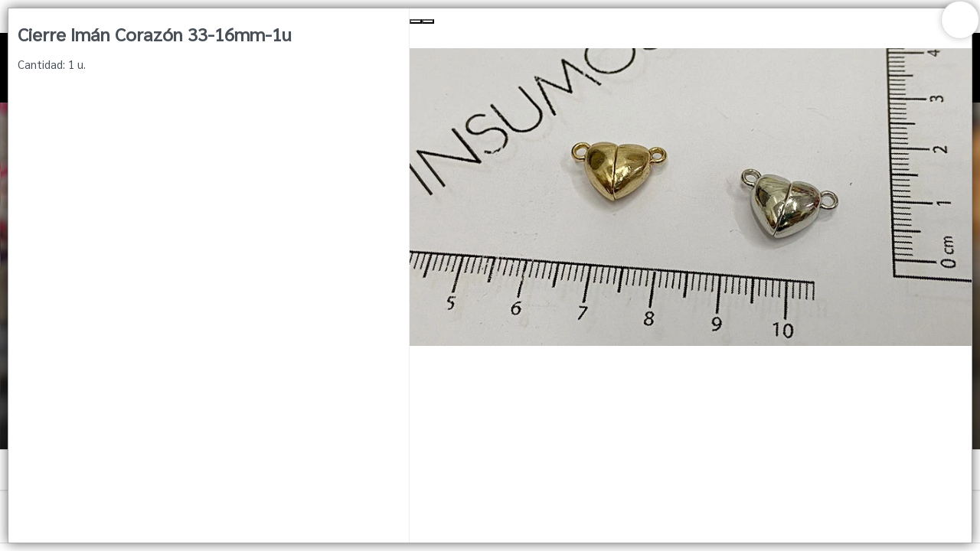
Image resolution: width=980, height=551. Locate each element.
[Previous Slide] (416, 21)
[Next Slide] (428, 21)
